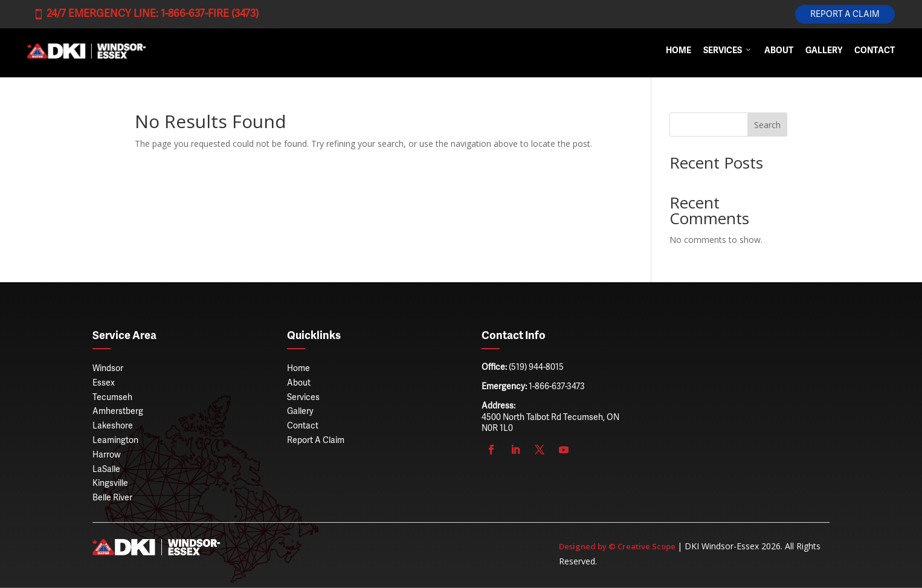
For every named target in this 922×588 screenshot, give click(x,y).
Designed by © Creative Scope (618, 546)
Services (728, 51)
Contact (875, 51)
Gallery (824, 51)
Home (679, 51)
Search (767, 125)
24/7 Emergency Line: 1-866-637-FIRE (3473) (146, 14)
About (779, 51)
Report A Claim (845, 15)
